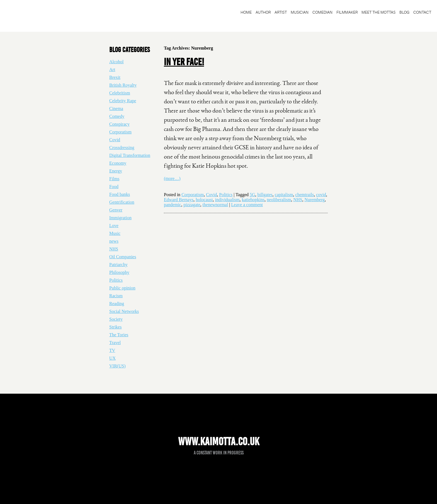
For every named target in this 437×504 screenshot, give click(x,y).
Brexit (115, 77)
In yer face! (184, 62)
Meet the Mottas (378, 12)
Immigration (120, 218)
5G (253, 195)
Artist (281, 12)
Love (114, 226)
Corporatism (193, 195)
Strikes (115, 327)
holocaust (204, 200)
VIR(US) (117, 366)
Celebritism (120, 93)
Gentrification (122, 202)
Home (246, 12)
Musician (300, 12)
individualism (227, 200)
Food (114, 187)
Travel (115, 343)
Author (263, 12)
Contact (422, 12)
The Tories (119, 335)
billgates (265, 195)
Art (112, 70)
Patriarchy (118, 265)
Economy (118, 163)
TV (112, 350)
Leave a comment (247, 205)
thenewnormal (215, 205)
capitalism (284, 195)
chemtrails (305, 195)
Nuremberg (315, 200)
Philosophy (119, 272)
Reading (117, 304)
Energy (116, 171)
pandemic (173, 205)
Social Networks (124, 311)
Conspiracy (119, 124)
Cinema (116, 109)
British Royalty (123, 85)
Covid (211, 195)
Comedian (322, 12)
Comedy (117, 116)
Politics (226, 195)
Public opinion (122, 288)
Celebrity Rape (123, 101)
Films (114, 179)
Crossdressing (122, 148)
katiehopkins (253, 200)
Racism (116, 296)
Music (115, 233)
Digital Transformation (130, 155)
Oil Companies (123, 257)
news (114, 241)
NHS (298, 200)
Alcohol (116, 62)
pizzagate (192, 205)
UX (112, 358)
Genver (116, 210)
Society (116, 319)
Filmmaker (347, 12)
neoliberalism (279, 200)
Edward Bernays (179, 200)
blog (404, 12)
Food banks (120, 194)
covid (321, 195)
